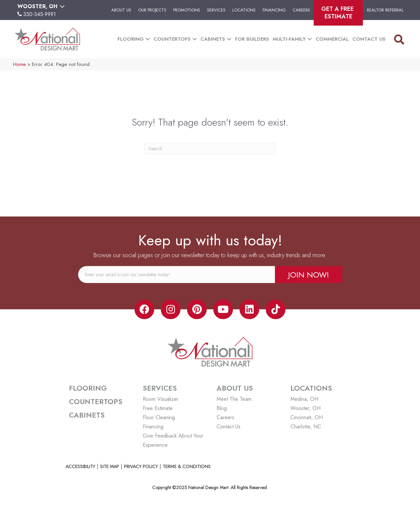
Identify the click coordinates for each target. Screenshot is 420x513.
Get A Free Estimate (338, 13)
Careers (301, 10)
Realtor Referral (385, 10)
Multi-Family (289, 39)
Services (216, 10)
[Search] (210, 149)
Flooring (131, 39)
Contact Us (369, 39)
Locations (244, 10)
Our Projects (152, 10)
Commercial (332, 39)
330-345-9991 (40, 14)
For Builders (252, 39)
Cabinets (213, 39)
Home (20, 64)
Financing (274, 10)
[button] (309, 275)
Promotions (187, 10)
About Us (121, 10)
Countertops (172, 39)
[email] (177, 275)
